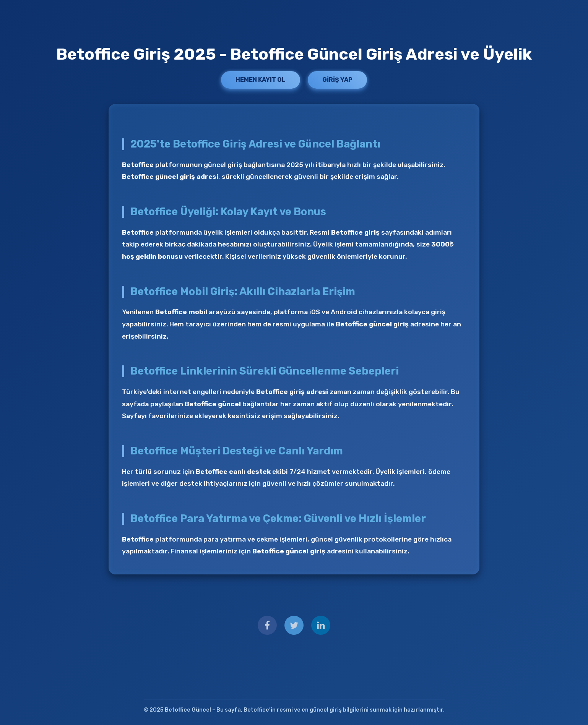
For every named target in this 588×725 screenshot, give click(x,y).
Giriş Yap (337, 80)
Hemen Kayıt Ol (261, 80)
